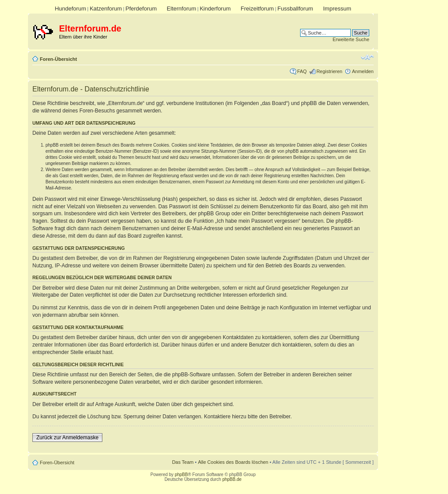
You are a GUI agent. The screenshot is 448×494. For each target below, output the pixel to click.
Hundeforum (70, 9)
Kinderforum (215, 9)
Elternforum (181, 9)
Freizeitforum (257, 9)
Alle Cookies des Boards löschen (233, 462)
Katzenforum (106, 9)
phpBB (181, 475)
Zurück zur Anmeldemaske (67, 438)
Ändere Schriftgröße (367, 57)
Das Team (183, 462)
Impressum (337, 9)
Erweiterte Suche (351, 39)
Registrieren (329, 71)
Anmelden (363, 71)
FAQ (302, 71)
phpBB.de (232, 479)
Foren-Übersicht (58, 59)
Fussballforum (295, 9)
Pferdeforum (141, 9)
